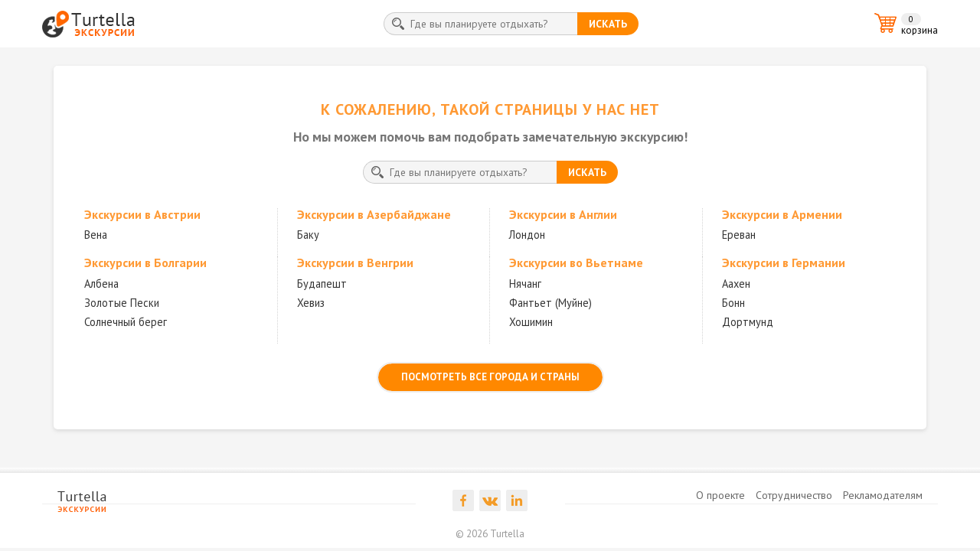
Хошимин (531, 322)
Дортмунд (748, 322)
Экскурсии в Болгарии (145, 262)
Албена (101, 284)
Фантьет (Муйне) (550, 303)
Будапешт (322, 284)
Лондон (527, 235)
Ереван (739, 235)
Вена (96, 235)
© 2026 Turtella (490, 534)
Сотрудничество (794, 495)
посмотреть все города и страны (490, 377)
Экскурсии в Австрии (142, 214)
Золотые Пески (122, 303)
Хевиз (311, 303)
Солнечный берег (126, 322)
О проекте (720, 495)
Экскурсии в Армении (782, 214)
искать (608, 24)
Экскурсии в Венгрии (355, 262)
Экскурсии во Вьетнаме (576, 262)
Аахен (736, 284)
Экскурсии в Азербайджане (374, 214)
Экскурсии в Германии (784, 262)
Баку (308, 235)
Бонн (733, 303)
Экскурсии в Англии (563, 214)
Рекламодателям (883, 495)
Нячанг (525, 284)
